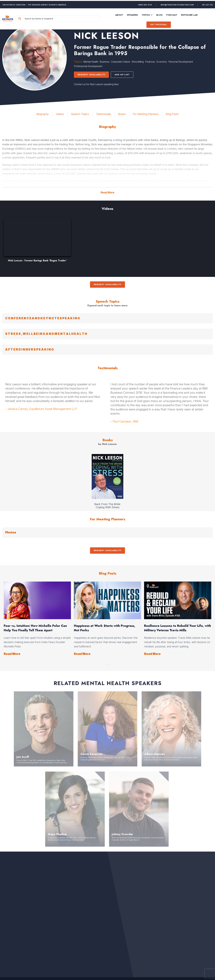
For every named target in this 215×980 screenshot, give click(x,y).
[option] (37, 242)
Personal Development (181, 62)
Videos (60, 114)
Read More (107, 192)
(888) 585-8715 (145, 4)
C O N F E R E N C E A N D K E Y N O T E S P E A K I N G (43, 318)
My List (208, 4)
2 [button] (109, 664)
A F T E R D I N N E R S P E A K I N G (29, 349)
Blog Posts (172, 114)
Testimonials (104, 114)
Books (122, 114)
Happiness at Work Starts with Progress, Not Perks (105, 628)
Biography (43, 114)
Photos (11, 532)
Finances (150, 62)
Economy (162, 62)
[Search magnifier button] (27, 18)
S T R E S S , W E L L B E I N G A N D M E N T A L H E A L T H (46, 334)
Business (105, 62)
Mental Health (91, 62)
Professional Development (88, 66)
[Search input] (65, 18)
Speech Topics (80, 114)
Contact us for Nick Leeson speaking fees (96, 84)
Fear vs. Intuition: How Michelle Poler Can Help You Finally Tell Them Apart (35, 628)
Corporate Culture (120, 62)
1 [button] (106, 664)
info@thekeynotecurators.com (177, 4)
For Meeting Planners (146, 114)
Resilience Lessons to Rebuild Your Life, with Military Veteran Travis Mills (178, 628)
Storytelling (138, 62)
